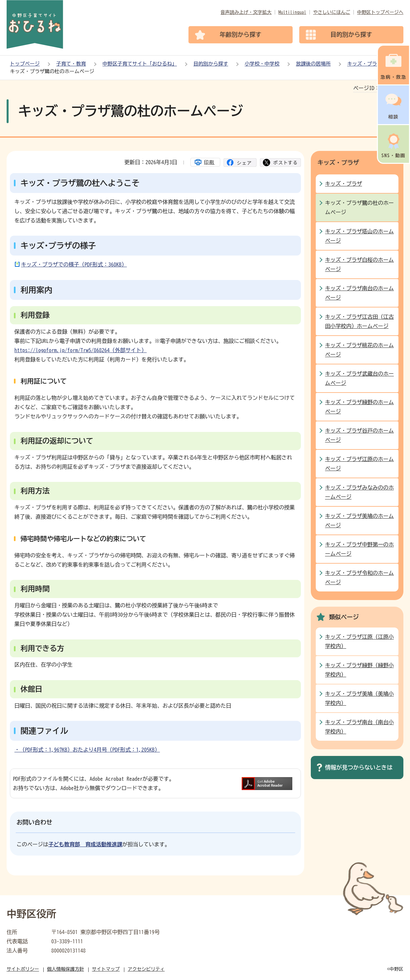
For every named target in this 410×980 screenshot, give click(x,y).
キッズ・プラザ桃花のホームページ (359, 350)
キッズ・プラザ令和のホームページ (359, 578)
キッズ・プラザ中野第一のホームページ (359, 549)
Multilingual (292, 12)
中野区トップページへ (380, 12)
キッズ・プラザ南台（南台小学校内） (359, 727)
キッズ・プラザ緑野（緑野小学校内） (359, 670)
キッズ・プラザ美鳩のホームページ (359, 521)
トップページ (25, 64)
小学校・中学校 (262, 64)
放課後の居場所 (313, 64)
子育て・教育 (71, 64)
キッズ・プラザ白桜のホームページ (359, 264)
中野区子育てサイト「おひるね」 (140, 64)
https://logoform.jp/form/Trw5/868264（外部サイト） (81, 350)
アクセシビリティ (146, 969)
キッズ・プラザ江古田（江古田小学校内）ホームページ (359, 321)
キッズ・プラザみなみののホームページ (359, 492)
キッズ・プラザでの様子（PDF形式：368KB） (74, 264)
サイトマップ (106, 969)
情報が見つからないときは (359, 767)
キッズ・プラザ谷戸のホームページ (359, 435)
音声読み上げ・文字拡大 (246, 12)
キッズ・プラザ (365, 64)
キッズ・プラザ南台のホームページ (359, 293)
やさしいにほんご (332, 12)
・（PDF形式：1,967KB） (44, 750)
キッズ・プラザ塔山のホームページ (359, 236)
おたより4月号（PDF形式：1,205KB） (116, 750)
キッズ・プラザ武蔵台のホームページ (359, 378)
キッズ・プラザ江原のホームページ (359, 464)
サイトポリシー (23, 969)
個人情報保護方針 (65, 969)
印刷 (209, 162)
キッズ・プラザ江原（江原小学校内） (359, 641)
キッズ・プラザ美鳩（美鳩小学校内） (359, 698)
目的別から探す (211, 64)
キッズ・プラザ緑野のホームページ (359, 407)
